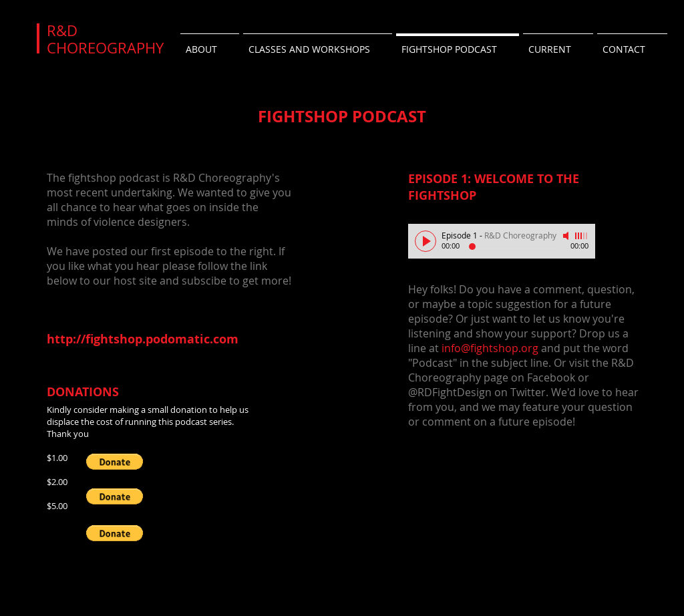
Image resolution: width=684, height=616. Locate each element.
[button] (115, 462)
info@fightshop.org (490, 348)
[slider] (582, 236)
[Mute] (567, 236)
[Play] (425, 241)
